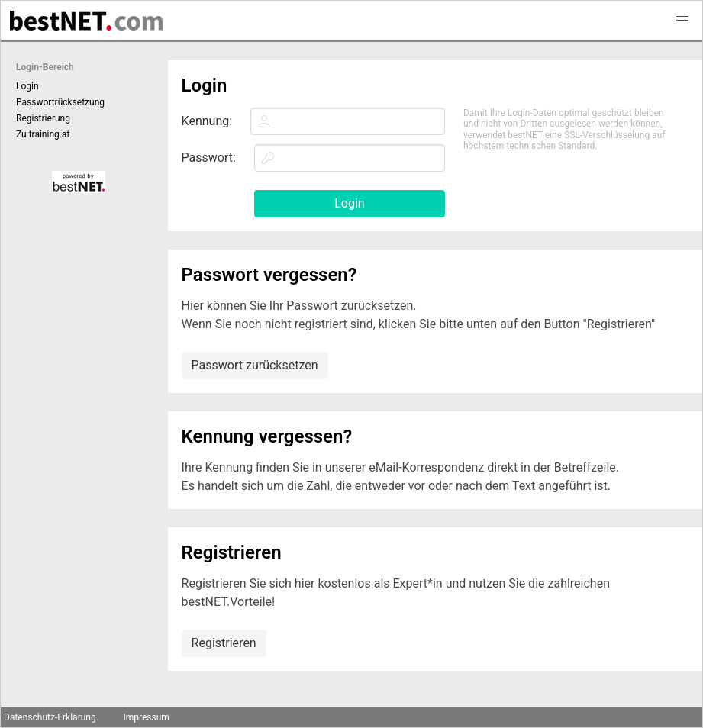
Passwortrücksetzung (60, 102)
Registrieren (224, 643)
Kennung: (207, 121)
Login (27, 86)
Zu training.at (43, 134)
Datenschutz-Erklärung (50, 717)
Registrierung (43, 118)
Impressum (146, 717)
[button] (682, 21)
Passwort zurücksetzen (255, 365)
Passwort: (209, 158)
